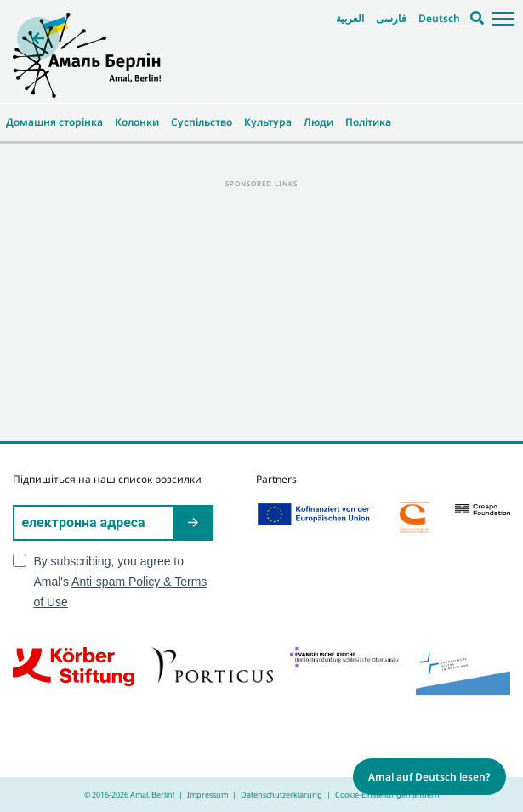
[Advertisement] (261, 309)
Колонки (137, 122)
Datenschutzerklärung (281, 795)
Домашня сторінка (54, 122)
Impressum (207, 795)
